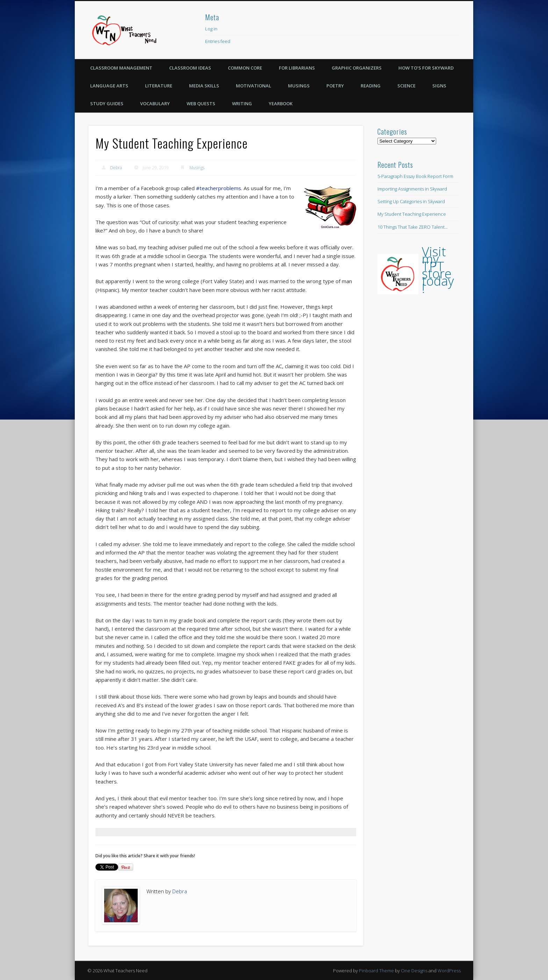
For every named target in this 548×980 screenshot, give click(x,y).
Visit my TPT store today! (438, 270)
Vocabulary (155, 103)
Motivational (254, 86)
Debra (116, 168)
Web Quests (201, 103)
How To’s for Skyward (426, 68)
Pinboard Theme (376, 971)
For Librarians (297, 68)
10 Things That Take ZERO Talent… (413, 227)
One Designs (414, 971)
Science (406, 86)
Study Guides (107, 103)
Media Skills (204, 86)
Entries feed (218, 41)
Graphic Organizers (357, 68)
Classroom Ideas (190, 68)
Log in (211, 29)
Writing (242, 103)
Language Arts (109, 86)
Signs (439, 86)
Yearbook (281, 103)
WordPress (449, 971)
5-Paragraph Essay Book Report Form (415, 176)
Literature (159, 86)
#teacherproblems (219, 188)
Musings (299, 86)
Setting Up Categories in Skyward (411, 201)
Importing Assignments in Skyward (412, 189)
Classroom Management (121, 68)
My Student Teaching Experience (412, 214)
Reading (371, 86)
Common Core (245, 68)
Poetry (335, 86)
